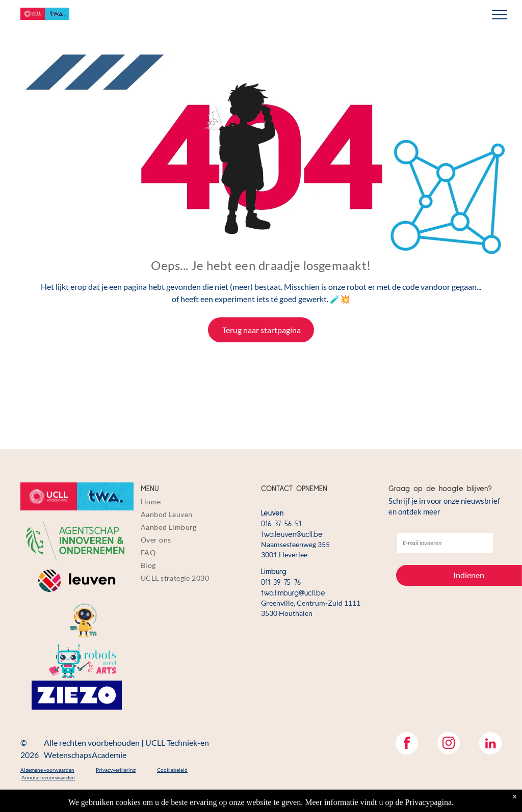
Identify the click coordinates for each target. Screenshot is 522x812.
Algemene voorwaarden (47, 770)
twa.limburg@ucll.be (293, 593)
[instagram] (449, 745)
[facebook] (407, 745)
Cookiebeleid (172, 770)
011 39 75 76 (281, 583)
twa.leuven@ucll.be (292, 535)
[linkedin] (490, 745)
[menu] (500, 15)
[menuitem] (198, 502)
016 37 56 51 (281, 524)
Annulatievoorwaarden (48, 777)
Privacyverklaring (116, 770)
